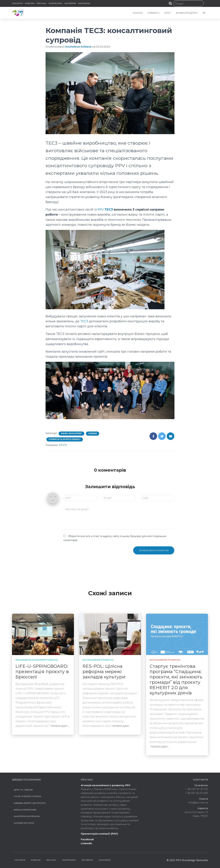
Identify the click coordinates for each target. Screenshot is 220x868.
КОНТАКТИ (84, 3)
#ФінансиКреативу (25, 810)
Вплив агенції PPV (187, 13)
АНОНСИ (138, 13)
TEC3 (109, 210)
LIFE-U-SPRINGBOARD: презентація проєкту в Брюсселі (42, 672)
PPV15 (63, 445)
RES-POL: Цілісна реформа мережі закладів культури (104, 672)
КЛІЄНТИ (30, 3)
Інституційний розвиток (98, 660)
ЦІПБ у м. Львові (23, 790)
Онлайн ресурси (24, 823)
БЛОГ (168, 13)
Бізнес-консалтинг (71, 433)
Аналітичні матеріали (27, 816)
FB (204, 13)
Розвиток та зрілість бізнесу (65, 439)
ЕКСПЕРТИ (70, 3)
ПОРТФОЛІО (56, 3)
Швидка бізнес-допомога (30, 803)
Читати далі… (60, 726)
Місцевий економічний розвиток (37, 660)
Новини (93, 433)
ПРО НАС (41, 3)
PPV (101, 210)
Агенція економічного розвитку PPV (106, 785)
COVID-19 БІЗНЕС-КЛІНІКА (27, 796)
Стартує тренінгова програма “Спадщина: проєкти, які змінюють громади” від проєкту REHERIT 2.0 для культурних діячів (176, 680)
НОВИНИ (154, 13)
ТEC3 (84, 321)
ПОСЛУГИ (17, 3)
